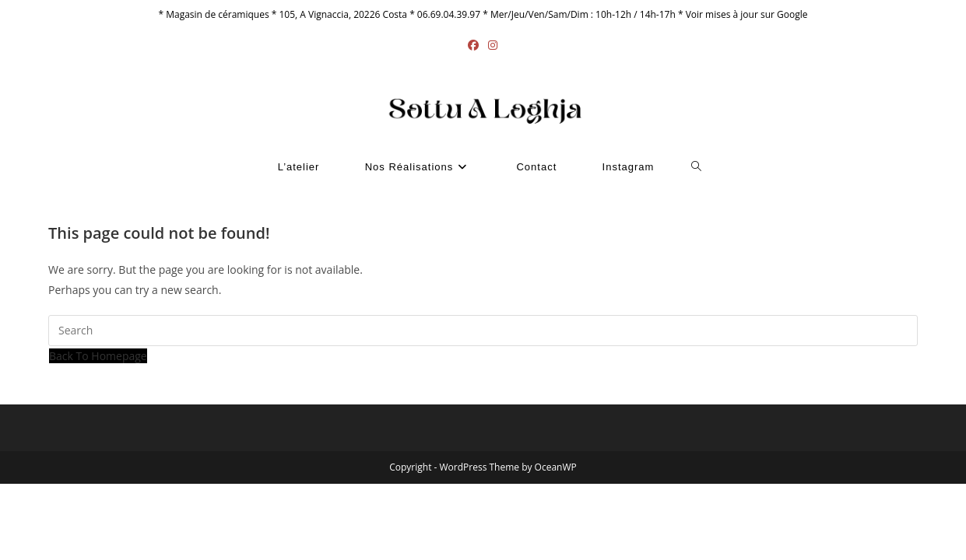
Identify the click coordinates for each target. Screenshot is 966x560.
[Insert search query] (483, 331)
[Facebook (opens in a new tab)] (473, 45)
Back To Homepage (98, 356)
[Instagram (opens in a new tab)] (493, 45)
